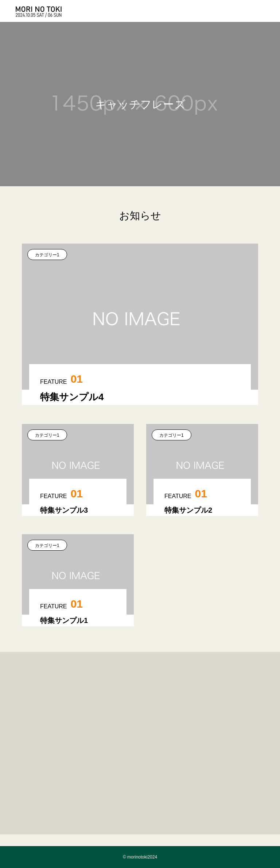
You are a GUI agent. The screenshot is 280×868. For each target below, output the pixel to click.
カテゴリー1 (47, 255)
